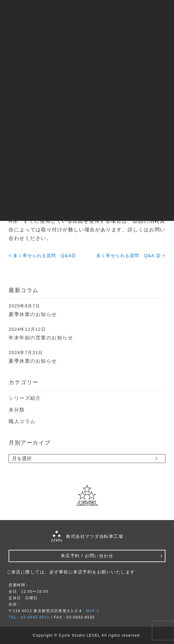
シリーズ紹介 (25, 398)
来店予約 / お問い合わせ (87, 556)
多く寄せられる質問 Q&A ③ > (131, 256)
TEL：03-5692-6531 (29, 617)
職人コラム (22, 421)
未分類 (17, 410)
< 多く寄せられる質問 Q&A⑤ (42, 256)
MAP (91, 611)
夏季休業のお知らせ (33, 314)
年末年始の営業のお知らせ (41, 338)
